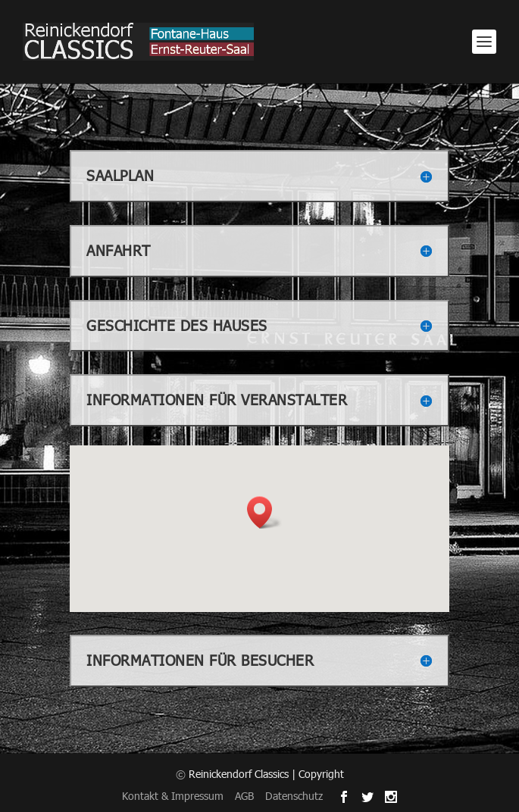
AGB (244, 796)
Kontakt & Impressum (173, 796)
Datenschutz (294, 796)
